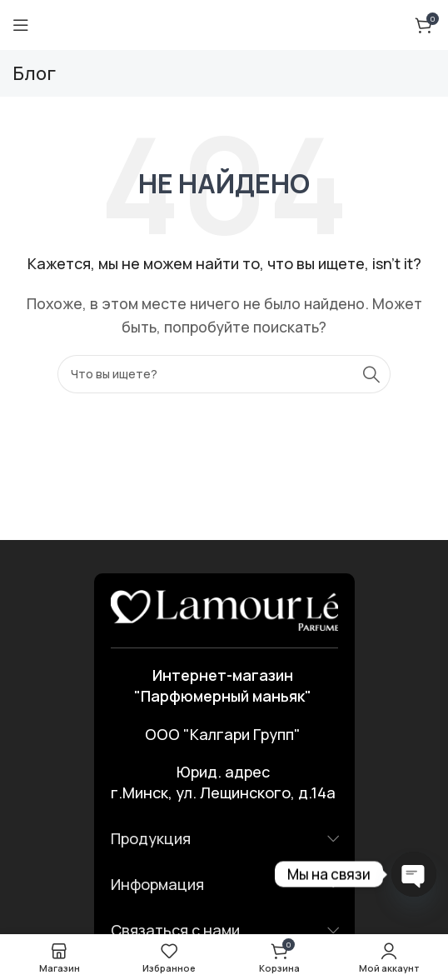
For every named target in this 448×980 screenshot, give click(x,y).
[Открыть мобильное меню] (21, 25)
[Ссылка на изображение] (224, 609)
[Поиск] (224, 374)
